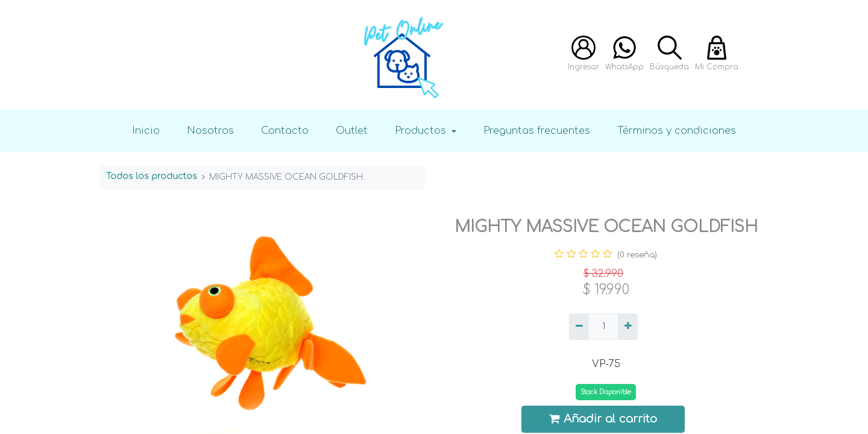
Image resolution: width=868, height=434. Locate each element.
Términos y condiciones (677, 131)
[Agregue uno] (628, 327)
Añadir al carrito (603, 419)
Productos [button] (422, 131)
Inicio (146, 131)
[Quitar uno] (579, 327)
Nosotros (210, 131)
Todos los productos (152, 176)
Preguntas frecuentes (537, 131)
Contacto (285, 131)
